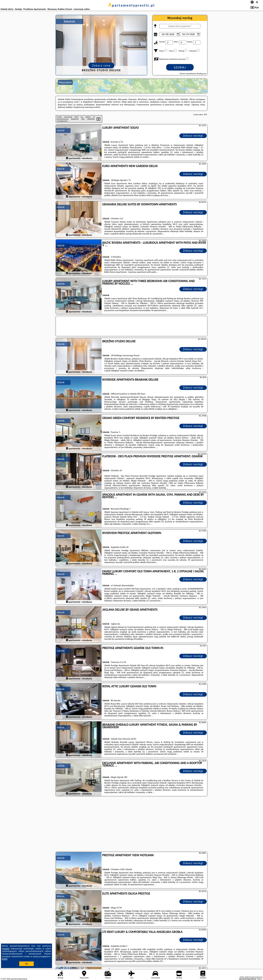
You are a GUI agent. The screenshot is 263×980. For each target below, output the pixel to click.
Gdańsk (61, 130)
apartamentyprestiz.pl (131, 5)
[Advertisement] (131, 824)
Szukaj (180, 67)
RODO (5, 959)
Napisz (260, 979)
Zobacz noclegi (193, 136)
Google (6, 949)
